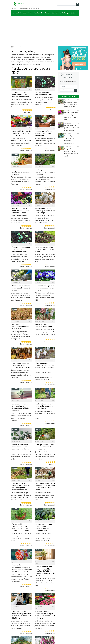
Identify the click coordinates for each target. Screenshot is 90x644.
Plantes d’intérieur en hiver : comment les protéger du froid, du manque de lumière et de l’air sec (45, 571)
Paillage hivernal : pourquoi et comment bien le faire (20, 327)
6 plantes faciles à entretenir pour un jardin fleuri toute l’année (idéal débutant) (45, 615)
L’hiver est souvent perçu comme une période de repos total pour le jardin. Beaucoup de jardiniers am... (21, 297)
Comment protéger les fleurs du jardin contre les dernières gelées (45, 211)
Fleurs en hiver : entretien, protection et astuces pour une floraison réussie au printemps (22, 568)
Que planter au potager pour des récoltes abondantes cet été (71, 153)
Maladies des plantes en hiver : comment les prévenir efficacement (21, 95)
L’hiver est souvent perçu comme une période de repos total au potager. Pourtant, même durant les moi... (44, 376)
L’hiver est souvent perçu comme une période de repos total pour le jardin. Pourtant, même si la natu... (21, 625)
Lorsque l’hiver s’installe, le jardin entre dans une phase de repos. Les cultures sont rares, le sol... (45, 415)
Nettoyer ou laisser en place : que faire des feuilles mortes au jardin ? (22, 365)
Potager (23, 13)
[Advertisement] (45, 30)
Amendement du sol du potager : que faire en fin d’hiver (45, 249)
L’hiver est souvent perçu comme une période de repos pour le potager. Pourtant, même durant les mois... (44, 537)
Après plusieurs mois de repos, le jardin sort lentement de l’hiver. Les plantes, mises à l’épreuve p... (21, 181)
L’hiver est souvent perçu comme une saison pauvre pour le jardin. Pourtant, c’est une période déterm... (21, 578)
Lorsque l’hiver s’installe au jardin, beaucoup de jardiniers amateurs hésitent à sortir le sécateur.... (44, 496)
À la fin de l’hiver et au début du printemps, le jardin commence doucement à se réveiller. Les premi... (44, 219)
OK (76, 90)
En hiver (55, 13)
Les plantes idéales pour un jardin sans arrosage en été (71, 104)
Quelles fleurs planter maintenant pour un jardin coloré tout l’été (71, 116)
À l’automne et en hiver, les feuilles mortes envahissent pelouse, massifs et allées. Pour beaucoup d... (21, 374)
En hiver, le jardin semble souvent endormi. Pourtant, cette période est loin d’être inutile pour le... (20, 335)
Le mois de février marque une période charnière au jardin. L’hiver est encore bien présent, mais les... (45, 181)
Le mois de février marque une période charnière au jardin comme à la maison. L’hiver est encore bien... (45, 142)
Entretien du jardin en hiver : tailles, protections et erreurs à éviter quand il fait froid (22, 615)
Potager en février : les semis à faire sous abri (44, 94)
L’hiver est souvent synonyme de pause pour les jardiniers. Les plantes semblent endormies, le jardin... (21, 537)
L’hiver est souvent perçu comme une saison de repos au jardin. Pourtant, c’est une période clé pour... (21, 496)
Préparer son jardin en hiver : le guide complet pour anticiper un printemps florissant (21, 487)
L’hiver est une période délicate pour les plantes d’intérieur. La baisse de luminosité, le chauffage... (21, 417)
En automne (46, 13)
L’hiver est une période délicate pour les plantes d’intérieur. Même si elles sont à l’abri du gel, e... (45, 582)
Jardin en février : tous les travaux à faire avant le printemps (22, 133)
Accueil (16, 13)
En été (73, 13)
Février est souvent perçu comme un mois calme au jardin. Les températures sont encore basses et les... (21, 219)
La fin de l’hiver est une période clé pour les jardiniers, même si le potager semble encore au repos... (45, 258)
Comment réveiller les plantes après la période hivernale (21, 172)
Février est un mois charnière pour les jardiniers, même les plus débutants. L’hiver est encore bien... (44, 101)
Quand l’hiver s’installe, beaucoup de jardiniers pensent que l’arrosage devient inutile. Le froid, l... (45, 456)
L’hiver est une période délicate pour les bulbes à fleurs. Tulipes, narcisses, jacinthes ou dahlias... (45, 297)
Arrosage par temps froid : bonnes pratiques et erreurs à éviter (45, 447)
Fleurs (30, 13)
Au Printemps (64, 13)
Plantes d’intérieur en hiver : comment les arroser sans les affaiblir (21, 447)
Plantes (37, 13)
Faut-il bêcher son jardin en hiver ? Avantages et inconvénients (45, 406)
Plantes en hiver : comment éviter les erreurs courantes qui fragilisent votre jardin (20, 527)
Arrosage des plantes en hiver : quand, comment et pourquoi (21, 288)
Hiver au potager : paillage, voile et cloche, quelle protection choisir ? (45, 366)
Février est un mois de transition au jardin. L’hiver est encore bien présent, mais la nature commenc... (21, 142)
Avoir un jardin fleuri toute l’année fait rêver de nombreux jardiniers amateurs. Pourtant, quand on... (45, 625)
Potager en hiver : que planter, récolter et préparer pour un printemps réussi (44, 527)
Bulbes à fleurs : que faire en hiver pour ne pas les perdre (45, 288)
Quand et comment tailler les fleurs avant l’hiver (45, 326)
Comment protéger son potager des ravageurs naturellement (71, 140)
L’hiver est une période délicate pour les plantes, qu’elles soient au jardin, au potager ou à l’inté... (21, 103)
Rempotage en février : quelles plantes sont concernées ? (44, 133)
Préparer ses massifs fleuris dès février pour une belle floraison (20, 211)
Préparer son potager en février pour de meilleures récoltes (21, 249)
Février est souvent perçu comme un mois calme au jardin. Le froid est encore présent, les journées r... (19, 258)
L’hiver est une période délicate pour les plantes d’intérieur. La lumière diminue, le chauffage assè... (21, 456)
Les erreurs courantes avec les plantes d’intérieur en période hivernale (20, 407)
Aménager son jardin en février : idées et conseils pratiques (45, 172)
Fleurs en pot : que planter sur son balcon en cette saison (72, 128)
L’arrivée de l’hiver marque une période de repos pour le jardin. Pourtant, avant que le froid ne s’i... (45, 333)
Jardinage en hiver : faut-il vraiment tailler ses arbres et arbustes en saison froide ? (45, 487)
